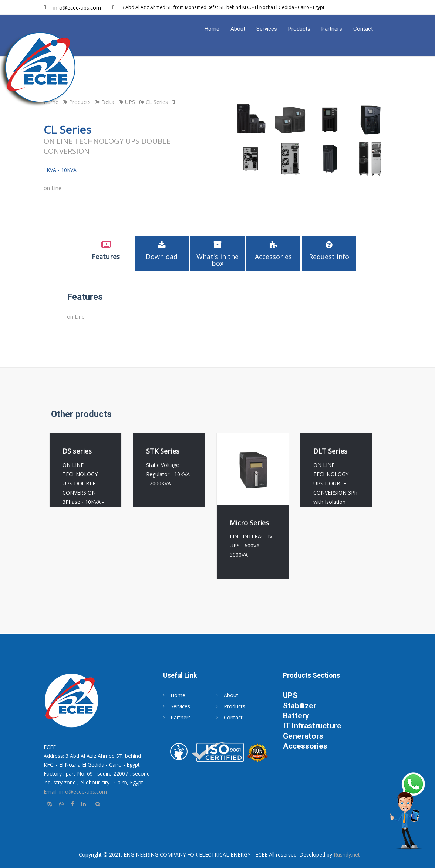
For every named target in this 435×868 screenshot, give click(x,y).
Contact (363, 29)
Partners (332, 29)
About (238, 29)
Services (267, 29)
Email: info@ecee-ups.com (75, 792)
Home (212, 29)
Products (299, 29)
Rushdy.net (347, 855)
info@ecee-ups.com (77, 8)
